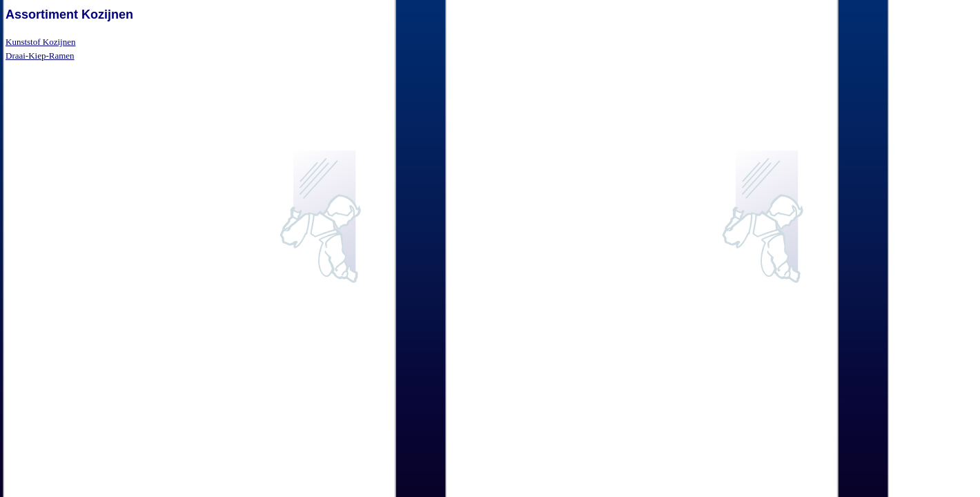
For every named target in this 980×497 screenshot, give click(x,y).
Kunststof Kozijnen (40, 42)
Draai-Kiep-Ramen (40, 56)
